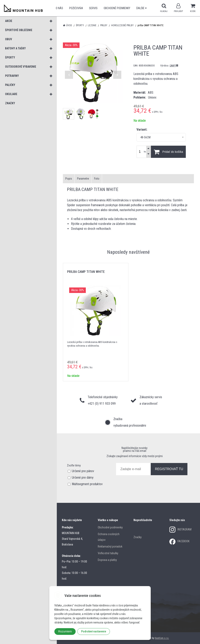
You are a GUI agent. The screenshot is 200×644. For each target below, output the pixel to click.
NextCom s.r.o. (162, 638)
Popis (69, 179)
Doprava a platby (107, 560)
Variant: (142, 130)
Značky (138, 537)
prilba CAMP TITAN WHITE (86, 272)
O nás (59, 8)
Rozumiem (65, 631)
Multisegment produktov (87, 484)
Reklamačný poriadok (110, 546)
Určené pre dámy (83, 478)
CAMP (174, 66)
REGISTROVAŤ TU (169, 469)
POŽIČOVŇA (76, 8)
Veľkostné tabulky (108, 553)
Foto (97, 179)
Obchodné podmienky (117, 8)
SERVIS (93, 8)
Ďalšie (141, 8)
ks (145, 152)
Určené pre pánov (83, 471)
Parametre (83, 179)
